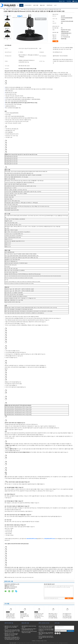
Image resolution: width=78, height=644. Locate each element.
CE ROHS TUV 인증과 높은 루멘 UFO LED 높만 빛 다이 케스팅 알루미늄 (39, 616)
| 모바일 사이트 (43, 641)
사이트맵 (38, 641)
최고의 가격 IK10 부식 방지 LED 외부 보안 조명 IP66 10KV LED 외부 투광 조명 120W (46, 637)
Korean (76, 1)
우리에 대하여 (28, 5)
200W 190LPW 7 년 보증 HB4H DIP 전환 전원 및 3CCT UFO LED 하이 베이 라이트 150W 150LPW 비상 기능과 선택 (12, 638)
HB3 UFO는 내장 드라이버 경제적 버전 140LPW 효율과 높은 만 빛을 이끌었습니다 (53, 616)
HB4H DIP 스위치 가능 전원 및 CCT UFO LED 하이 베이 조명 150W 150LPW (11, 627)
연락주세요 (49, 5)
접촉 (69, 598)
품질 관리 (42, 5)
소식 (55, 5)
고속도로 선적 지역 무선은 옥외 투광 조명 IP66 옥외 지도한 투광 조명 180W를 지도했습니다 (46, 630)
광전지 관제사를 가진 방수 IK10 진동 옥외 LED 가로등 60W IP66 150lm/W (46, 627)
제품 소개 (8, 9)
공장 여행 (36, 5)
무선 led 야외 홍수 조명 (19, 577)
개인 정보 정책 (13, 643)
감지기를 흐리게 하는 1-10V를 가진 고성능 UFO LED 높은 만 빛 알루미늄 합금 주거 (67, 616)
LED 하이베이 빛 (15, 9)
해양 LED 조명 (25, 623)
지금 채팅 (69, 1)
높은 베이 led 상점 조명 (29, 577)
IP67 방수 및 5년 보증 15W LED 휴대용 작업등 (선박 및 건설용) (29, 632)
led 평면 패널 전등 (11, 577)
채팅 (56, 41)
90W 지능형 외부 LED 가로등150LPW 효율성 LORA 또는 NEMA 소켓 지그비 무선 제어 (46, 634)
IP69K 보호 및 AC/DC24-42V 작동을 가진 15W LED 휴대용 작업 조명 (29, 629)
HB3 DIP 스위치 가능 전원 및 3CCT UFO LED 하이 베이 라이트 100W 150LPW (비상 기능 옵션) (11, 635)
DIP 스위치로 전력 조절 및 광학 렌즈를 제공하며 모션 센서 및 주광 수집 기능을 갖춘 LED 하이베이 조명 (12, 631)
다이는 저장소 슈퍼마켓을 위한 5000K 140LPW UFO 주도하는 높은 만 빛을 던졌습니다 (11, 616)
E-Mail (33, 641)
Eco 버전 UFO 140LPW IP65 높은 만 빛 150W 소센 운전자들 (25, 616)
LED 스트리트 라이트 (44, 623)
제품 (21, 5)
